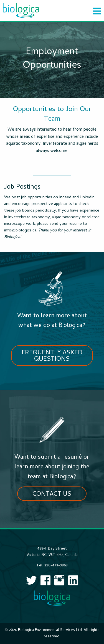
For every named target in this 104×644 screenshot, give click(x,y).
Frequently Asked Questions (52, 356)
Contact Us (52, 494)
